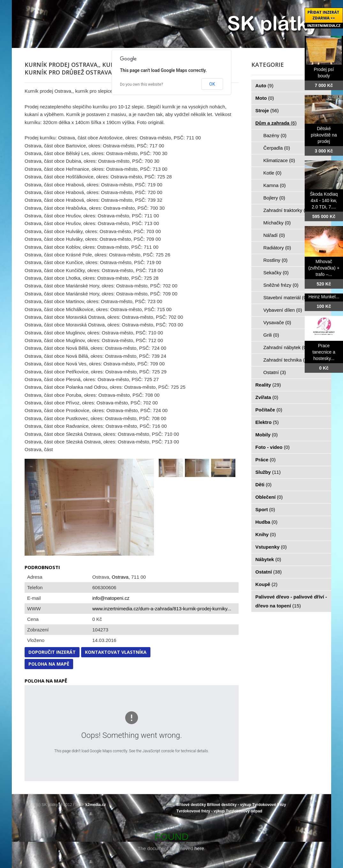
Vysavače (277, 322)
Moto (265, 98)
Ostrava (120, 577)
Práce (266, 460)
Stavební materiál (286, 297)
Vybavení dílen (283, 310)
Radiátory (277, 248)
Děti (264, 485)
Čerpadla (277, 148)
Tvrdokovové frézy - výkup (200, 811)
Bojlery (274, 198)
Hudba (267, 522)
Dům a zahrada (276, 123)
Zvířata (267, 397)
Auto (265, 86)
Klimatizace (279, 160)
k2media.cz (96, 805)
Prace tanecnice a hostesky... (324, 352)
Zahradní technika (286, 360)
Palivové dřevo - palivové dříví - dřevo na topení (291, 601)
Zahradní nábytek (286, 347)
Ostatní (275, 372)
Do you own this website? (142, 84)
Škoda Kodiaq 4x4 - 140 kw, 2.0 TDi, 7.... (324, 200)
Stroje (267, 110)
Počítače (269, 410)
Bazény (275, 135)
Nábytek (268, 559)
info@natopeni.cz (111, 598)
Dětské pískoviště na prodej (324, 135)
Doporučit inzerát (52, 652)
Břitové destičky (191, 805)
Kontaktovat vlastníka (116, 652)
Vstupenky (271, 547)
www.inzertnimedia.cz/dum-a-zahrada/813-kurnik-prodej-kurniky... (162, 609)
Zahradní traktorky (286, 210)
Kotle (273, 173)
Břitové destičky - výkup (229, 805)
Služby (268, 472)
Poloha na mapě (49, 664)
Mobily (267, 435)
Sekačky (276, 273)
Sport (265, 509)
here (199, 848)
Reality (268, 385)
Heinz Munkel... (324, 297)
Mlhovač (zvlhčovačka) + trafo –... (324, 268)
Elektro (267, 422)
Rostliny (276, 260)
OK (212, 84)
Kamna (275, 185)
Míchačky (277, 223)
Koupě (267, 584)
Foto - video (273, 447)
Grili (271, 335)
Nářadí (274, 235)
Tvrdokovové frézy (269, 805)
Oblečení (269, 497)
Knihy (266, 534)
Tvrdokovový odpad (244, 811)
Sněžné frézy (281, 285)
